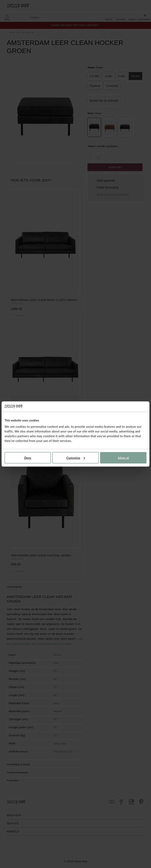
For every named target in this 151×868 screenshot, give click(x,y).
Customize (76, 458)
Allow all (123, 458)
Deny (28, 458)
